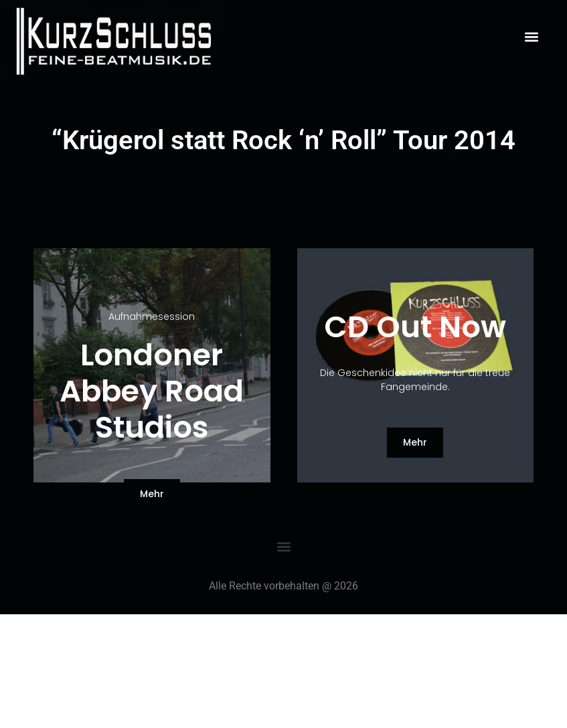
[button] (531, 36)
